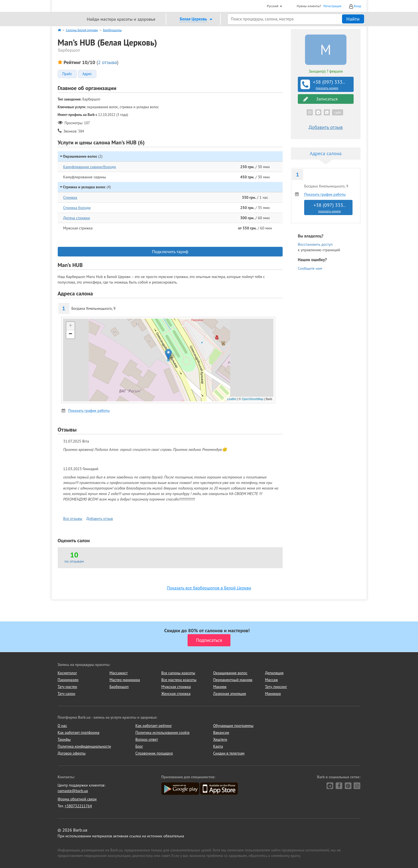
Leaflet (232, 399)
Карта (218, 746)
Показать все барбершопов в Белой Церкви (209, 588)
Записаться (320, 99)
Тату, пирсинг (276, 687)
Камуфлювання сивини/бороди (90, 167)
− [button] (70, 334)
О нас (62, 726)
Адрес (87, 74)
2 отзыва (108, 62)
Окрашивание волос (230, 673)
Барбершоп (119, 687)
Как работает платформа (79, 732)
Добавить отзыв (100, 518)
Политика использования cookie (162, 732)
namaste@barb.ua (73, 791)
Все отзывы (73, 518)
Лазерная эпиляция (229, 694)
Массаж (271, 680)
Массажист (119, 673)
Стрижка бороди (77, 208)
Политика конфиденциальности (84, 746)
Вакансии (221, 732)
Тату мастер (68, 687)
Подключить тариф (170, 252)
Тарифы (64, 739)
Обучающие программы (233, 726)
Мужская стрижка (176, 687)
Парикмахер (68, 680)
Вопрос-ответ (147, 739)
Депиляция (274, 673)
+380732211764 (78, 806)
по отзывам (74, 561)
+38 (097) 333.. (326, 84)
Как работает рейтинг (154, 726)
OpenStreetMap (253, 399)
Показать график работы (89, 411)
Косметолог (67, 673)
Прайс (67, 74)
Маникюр (273, 694)
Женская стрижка (176, 694)
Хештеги (220, 739)
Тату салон (67, 694)
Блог (139, 746)
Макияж (220, 687)
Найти (353, 19)
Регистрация (332, 6)
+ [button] (70, 326)
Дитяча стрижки (77, 218)
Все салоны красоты (178, 673)
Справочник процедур (154, 753)
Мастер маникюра (125, 680)
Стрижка (70, 197)
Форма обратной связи (77, 799)
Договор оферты (72, 753)
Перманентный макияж (233, 680)
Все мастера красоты (179, 680)
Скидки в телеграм (229, 753)
